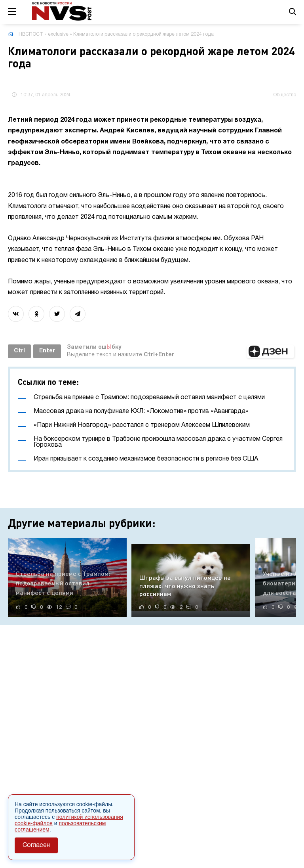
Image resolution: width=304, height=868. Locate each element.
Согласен (36, 845)
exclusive (58, 34)
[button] (270, 352)
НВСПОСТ (31, 34)
